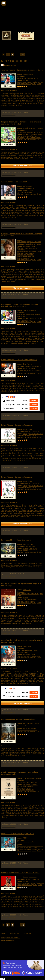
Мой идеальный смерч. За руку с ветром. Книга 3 (28, 651)
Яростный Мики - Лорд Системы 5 (16, 540)
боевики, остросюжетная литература (30, 846)
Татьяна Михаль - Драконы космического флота (22, 70)
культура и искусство (30, 785)
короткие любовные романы (27, 372)
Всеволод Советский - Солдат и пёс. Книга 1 (20, 873)
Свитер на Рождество (33, 431)
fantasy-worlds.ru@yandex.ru (11, 938)
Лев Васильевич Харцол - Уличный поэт (19, 719)
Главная (4, 49)
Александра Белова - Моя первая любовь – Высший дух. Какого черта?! (20, 305)
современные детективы (26, 255)
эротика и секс (28, 191)
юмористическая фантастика (27, 599)
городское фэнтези (36, 318)
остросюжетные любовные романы (29, 251)
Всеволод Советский (30, 877)
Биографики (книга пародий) (27, 782)
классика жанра (23, 258)
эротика (40, 134)
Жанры (13, 49)
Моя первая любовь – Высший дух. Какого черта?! (29, 315)
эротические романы (25, 192)
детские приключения (36, 434)
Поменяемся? (30, 188)
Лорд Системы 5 (31, 546)
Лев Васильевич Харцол (31, 724)
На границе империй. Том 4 (27, 842)
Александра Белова (29, 310)
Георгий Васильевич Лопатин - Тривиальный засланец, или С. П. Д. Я (21, 123)
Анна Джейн (27, 646)
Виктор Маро (27, 590)
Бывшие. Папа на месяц (33, 366)
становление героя (24, 136)
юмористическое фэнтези (26, 601)
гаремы (34, 136)
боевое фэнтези (23, 550)
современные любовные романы (28, 370)
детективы (21, 250)
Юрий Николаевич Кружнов (32, 778)
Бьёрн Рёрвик (27, 429)
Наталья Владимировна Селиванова (29, 242)
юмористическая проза (25, 253)
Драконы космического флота (28, 78)
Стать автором (15, 933)
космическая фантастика (26, 82)
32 (23, 54)
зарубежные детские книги (27, 435)
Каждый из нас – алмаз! (33, 244)
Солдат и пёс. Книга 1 (33, 879)
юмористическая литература (27, 248)
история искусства (24, 788)
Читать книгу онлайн (22, 166)
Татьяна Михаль (28, 74)
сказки (25, 434)
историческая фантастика (26, 883)
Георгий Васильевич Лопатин (33, 128)
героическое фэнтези (25, 320)
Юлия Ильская (27, 364)
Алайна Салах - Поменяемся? (14, 182)
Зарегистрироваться (27, 38)
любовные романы (29, 246)
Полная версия (10, 65)
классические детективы (26, 256)
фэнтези (25, 80)
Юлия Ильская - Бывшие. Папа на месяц (19, 360)
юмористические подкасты (27, 84)
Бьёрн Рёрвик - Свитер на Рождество (17, 425)
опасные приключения (34, 138)
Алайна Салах (27, 186)
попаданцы (39, 82)
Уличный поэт (30, 726)
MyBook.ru (27, 933)
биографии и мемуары (25, 786)
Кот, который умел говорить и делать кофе (30, 595)
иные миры (21, 138)
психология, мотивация (25, 790)
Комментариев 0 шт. (9, 115)
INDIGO (25, 838)
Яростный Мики (28, 544)
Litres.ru (4, 933)
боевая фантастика (30, 847)
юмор (39, 84)
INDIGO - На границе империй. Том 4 (17, 834)
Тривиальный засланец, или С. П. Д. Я (30, 132)
